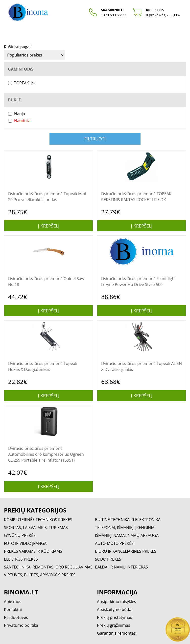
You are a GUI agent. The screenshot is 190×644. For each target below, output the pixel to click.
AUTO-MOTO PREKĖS (114, 543)
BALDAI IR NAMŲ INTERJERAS (121, 567)
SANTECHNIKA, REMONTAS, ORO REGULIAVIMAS (48, 567)
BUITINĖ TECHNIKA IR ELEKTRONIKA (128, 520)
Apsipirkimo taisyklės (117, 602)
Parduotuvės (16, 617)
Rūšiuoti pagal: (18, 47)
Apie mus (13, 602)
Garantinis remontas (116, 633)
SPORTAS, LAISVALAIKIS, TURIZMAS (36, 528)
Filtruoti (95, 139)
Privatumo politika (21, 625)
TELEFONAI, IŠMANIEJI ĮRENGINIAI (125, 528)
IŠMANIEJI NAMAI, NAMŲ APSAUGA (127, 535)
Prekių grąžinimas (114, 625)
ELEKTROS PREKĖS (21, 559)
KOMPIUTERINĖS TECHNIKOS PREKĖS (38, 520)
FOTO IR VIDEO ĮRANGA (25, 543)
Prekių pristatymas (115, 617)
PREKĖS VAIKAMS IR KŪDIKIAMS (33, 551)
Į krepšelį (49, 226)
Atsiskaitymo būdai (115, 609)
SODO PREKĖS (108, 559)
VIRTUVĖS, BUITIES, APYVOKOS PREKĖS (40, 575)
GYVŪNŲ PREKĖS (20, 535)
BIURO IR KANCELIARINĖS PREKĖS (126, 551)
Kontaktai (13, 609)
